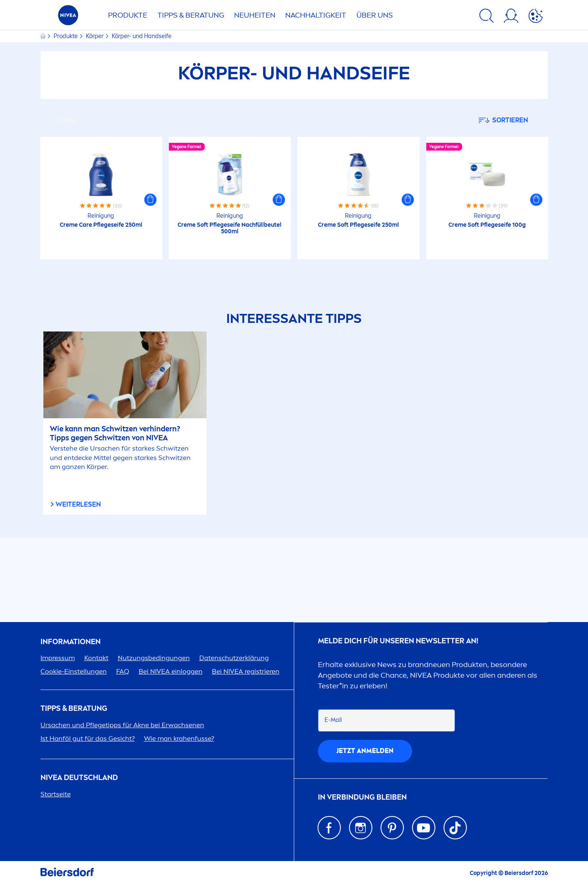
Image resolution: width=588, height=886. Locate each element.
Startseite (56, 794)
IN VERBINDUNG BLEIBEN (362, 797)
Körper (95, 36)
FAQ (123, 671)
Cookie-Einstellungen (74, 671)
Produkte (66, 36)
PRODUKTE (128, 15)
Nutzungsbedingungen (154, 658)
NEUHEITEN (255, 15)
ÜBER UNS (375, 15)
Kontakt (96, 658)
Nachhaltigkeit (316, 15)
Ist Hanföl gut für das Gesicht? (88, 738)
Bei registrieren (246, 671)
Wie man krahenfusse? (179, 738)
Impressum (58, 658)
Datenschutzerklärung (234, 658)
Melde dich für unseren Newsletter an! (398, 641)
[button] (150, 200)
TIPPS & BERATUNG (191, 15)
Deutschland (79, 778)
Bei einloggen (171, 671)
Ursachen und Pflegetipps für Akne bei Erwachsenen (122, 725)
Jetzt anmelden (365, 751)
